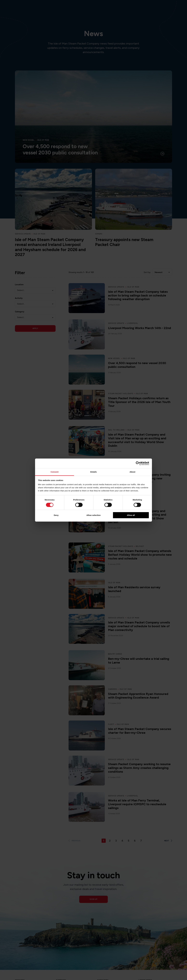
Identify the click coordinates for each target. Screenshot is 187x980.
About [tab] (132, 472)
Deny (56, 515)
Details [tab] (94, 472)
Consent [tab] (55, 472)
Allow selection (93, 515)
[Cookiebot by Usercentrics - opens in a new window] (138, 463)
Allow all (131, 515)
